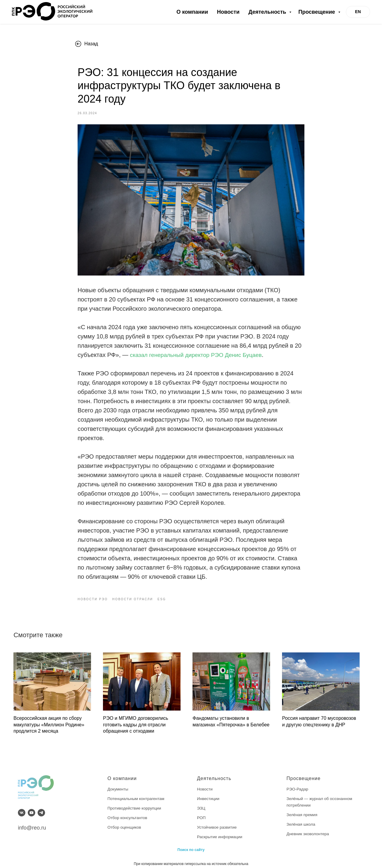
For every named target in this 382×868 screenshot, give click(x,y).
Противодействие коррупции (135, 803)
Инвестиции (209, 794)
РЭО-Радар (298, 785)
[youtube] (31, 808)
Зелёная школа (301, 819)
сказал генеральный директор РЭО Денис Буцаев (199, 353)
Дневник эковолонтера (308, 829)
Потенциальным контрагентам (137, 794)
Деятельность (268, 12)
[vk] (22, 808)
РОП (201, 813)
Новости (228, 12)
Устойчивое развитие (218, 822)
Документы (118, 785)
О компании (192, 12)
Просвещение (318, 12)
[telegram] (41, 808)
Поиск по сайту (191, 845)
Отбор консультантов (128, 813)
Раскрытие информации (220, 832)
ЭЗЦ (201, 803)
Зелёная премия (302, 810)
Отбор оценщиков (125, 822)
